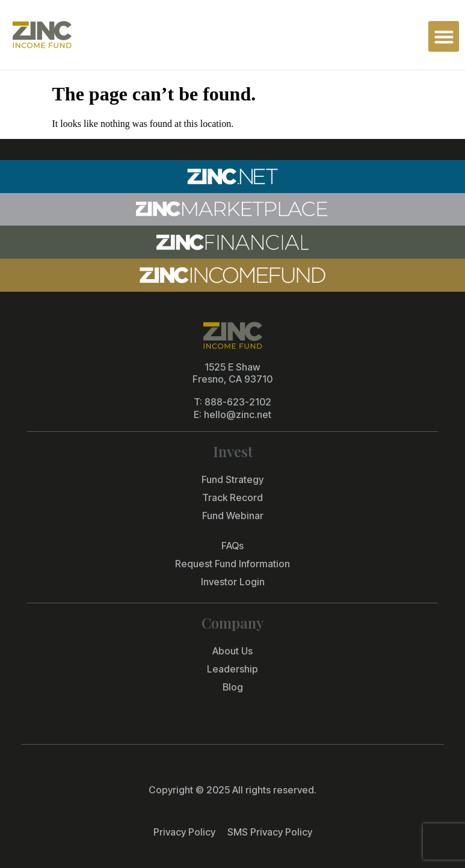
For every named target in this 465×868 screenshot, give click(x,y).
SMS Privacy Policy (270, 832)
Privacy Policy (184, 832)
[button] (444, 36)
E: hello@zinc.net (232, 414)
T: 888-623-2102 (232, 402)
